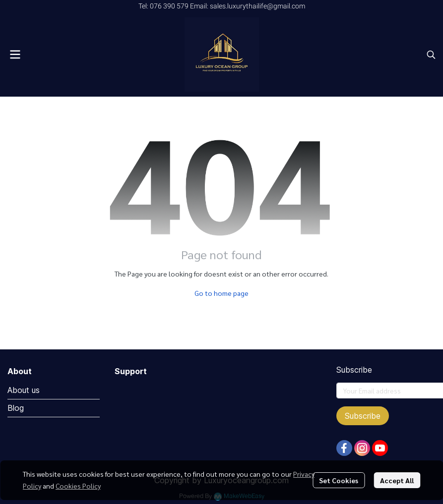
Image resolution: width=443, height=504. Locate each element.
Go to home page (221, 293)
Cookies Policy (78, 486)
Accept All (397, 480)
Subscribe (363, 416)
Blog (16, 408)
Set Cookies (339, 480)
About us (24, 390)
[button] (431, 55)
